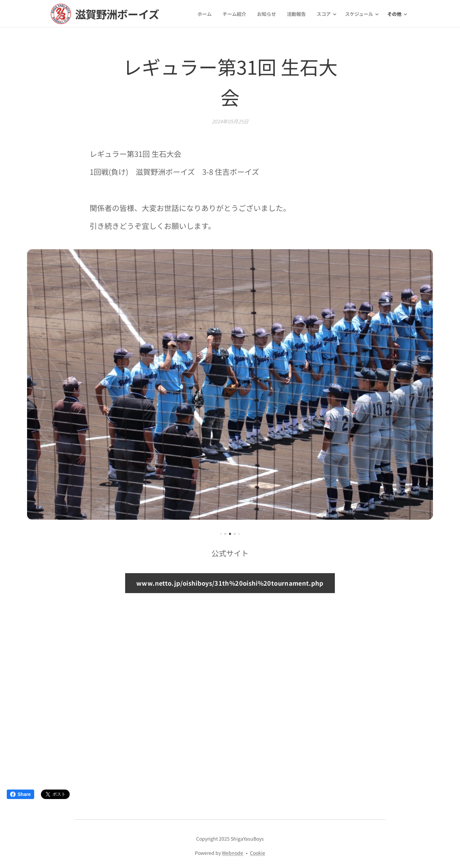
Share (20, 794)
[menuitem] (206, 14)
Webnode (233, 853)
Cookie (258, 853)
